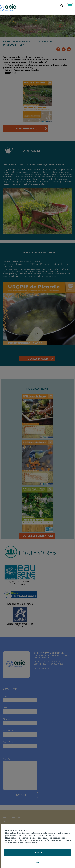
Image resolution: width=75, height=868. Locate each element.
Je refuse (37, 863)
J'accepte (37, 853)
